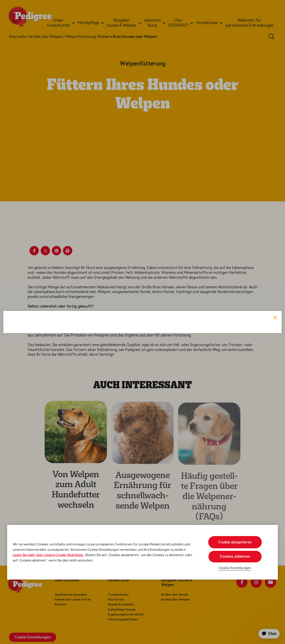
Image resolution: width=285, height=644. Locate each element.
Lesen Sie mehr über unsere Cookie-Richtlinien (48, 555)
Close (275, 250)
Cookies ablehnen (235, 556)
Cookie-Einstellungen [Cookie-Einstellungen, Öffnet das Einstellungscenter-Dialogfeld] (235, 568)
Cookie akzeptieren (235, 542)
